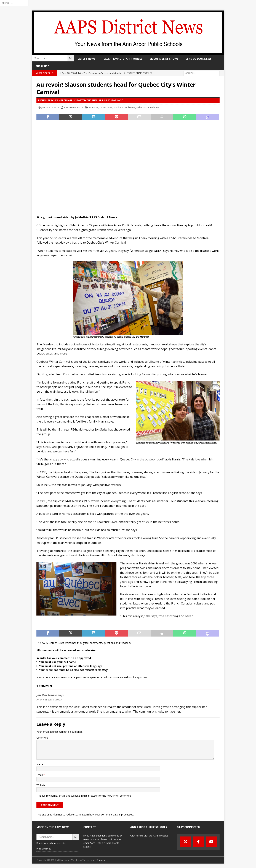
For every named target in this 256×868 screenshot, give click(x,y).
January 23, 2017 (50, 107)
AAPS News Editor (74, 107)
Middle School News (124, 107)
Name (40, 764)
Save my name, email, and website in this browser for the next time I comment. (86, 796)
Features (94, 107)
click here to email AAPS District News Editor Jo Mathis (102, 843)
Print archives (44, 849)
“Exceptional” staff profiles (122, 59)
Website (41, 785)
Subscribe (42, 66)
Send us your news (199, 59)
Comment (42, 738)
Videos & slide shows (164, 59)
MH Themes (99, 860)
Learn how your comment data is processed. (108, 814)
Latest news (86, 59)
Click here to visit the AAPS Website (149, 836)
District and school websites (51, 843)
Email (40, 775)
